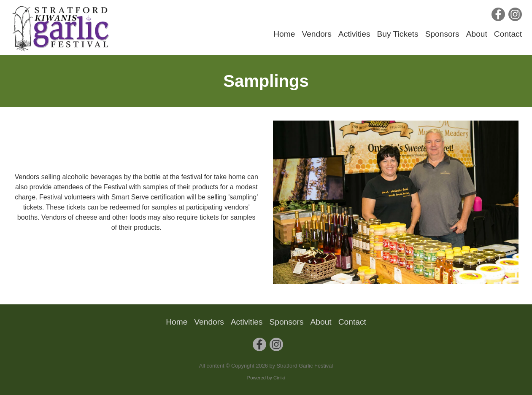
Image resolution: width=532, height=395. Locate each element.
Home (284, 34)
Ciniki (279, 378)
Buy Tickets (398, 34)
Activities (354, 34)
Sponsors (442, 34)
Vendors (316, 34)
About (477, 34)
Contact (508, 34)
